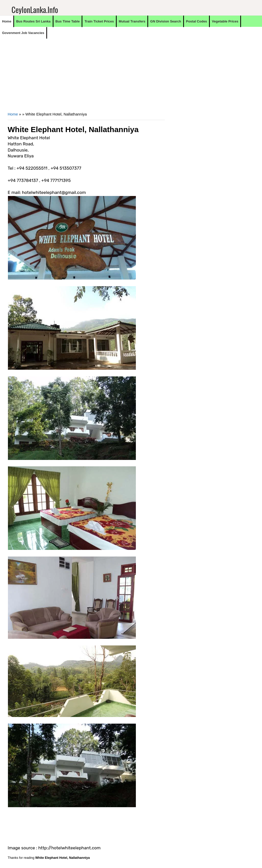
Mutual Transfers (132, 21)
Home (7, 21)
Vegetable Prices (225, 21)
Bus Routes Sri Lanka (33, 21)
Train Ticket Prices (99, 21)
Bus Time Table (68, 21)
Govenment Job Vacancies (23, 33)
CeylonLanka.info (35, 10)
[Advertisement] (86, 74)
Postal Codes (196, 21)
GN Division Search (166, 21)
